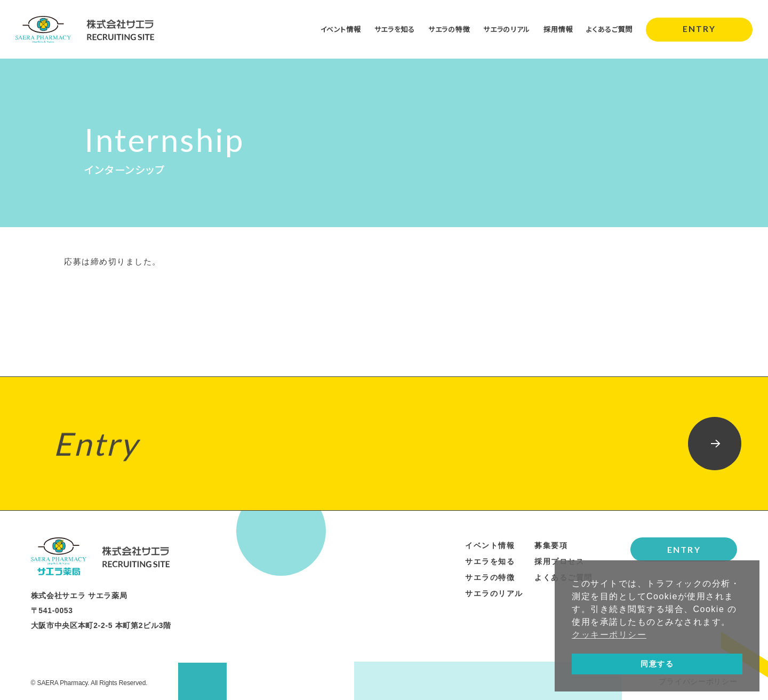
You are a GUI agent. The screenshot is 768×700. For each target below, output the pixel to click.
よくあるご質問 (608, 29)
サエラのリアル (501, 29)
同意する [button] (657, 664)
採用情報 (555, 29)
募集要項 (551, 545)
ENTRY (699, 29)
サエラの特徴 (440, 29)
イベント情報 (326, 29)
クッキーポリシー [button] (609, 635)
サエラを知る (383, 29)
